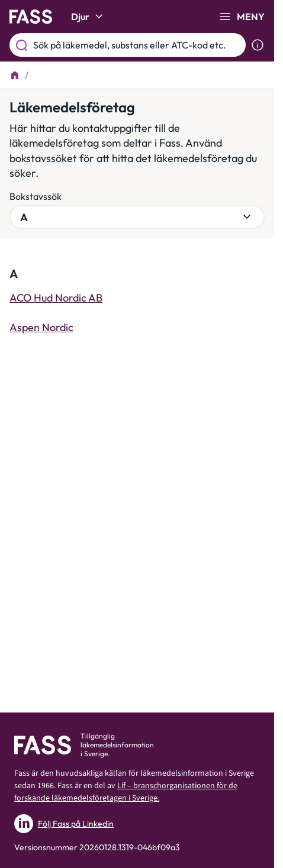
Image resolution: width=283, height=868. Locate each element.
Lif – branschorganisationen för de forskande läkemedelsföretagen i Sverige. (126, 792)
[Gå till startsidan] (31, 17)
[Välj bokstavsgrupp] (137, 217)
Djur (89, 17)
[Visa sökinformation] (258, 45)
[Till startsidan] (15, 75)
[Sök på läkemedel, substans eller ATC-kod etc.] (137, 45)
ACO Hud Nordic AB (56, 298)
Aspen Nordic (41, 327)
